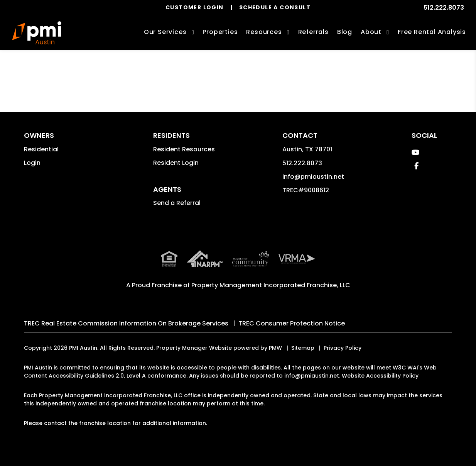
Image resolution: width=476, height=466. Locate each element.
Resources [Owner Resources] (264, 32)
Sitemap (303, 348)
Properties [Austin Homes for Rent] (220, 32)
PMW (275, 348)
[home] (37, 33)
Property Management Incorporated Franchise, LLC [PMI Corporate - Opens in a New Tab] (271, 285)
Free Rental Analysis (432, 32)
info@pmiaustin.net (313, 177)
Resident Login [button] (176, 163)
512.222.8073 (444, 8)
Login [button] (32, 163)
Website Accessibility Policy (380, 376)
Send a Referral (177, 203)
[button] (415, 152)
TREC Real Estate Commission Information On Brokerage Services (126, 323)
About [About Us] (371, 32)
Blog (345, 32)
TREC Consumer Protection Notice (292, 323)
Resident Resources (184, 149)
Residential (41, 149)
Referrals (313, 32)
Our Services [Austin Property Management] (165, 32)
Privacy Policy (343, 348)
